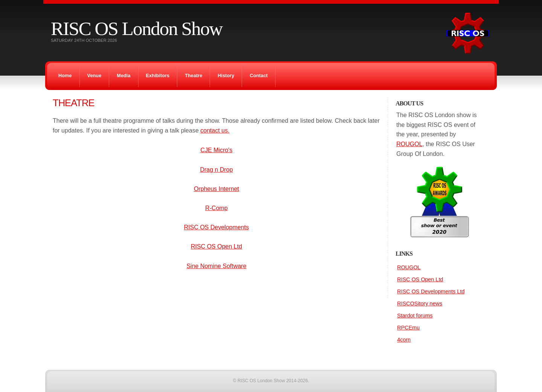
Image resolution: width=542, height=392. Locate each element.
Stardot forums (415, 316)
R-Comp (216, 208)
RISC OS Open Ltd (216, 246)
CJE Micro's (217, 150)
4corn (404, 340)
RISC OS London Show (136, 28)
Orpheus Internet (216, 189)
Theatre (193, 76)
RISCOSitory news (420, 304)
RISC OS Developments (217, 227)
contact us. (215, 130)
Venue (94, 76)
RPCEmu (408, 328)
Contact (259, 76)
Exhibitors (158, 76)
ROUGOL (409, 144)
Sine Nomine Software (216, 266)
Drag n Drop (216, 170)
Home (65, 76)
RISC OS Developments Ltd (431, 291)
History (226, 76)
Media (123, 76)
